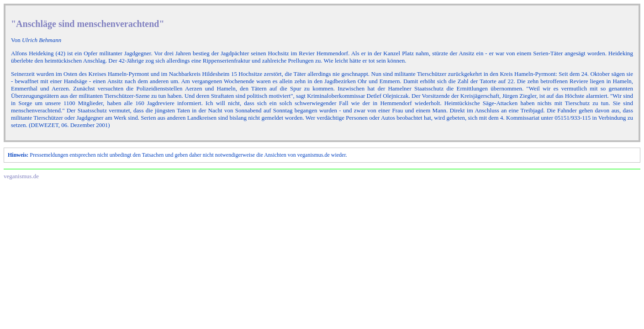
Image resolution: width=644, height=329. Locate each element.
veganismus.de (21, 176)
